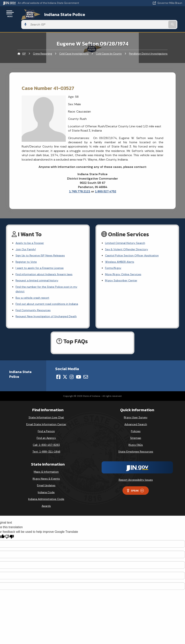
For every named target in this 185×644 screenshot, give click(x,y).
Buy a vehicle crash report (34, 292)
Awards (46, 507)
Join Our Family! (26, 239)
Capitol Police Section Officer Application (134, 246)
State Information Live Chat (46, 419)
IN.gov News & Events (46, 480)
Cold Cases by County (109, 43)
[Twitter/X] (65, 378)
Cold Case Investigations (74, 43)
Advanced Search (136, 425)
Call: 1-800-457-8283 (46, 446)
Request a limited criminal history (38, 273)
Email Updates (46, 487)
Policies (136, 432)
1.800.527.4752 (106, 181)
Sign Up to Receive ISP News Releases (42, 246)
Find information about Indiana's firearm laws (46, 266)
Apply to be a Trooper (31, 232)
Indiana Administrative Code (46, 500)
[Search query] (155, 14)
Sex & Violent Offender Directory (128, 239)
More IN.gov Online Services (124, 266)
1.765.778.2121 (80, 181)
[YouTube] (79, 378)
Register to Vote (27, 253)
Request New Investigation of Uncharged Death (49, 317)
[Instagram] (72, 378)
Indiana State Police (59, 14)
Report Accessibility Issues (136, 481)
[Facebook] (58, 378)
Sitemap (136, 439)
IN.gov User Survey (136, 419)
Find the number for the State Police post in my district (49, 283)
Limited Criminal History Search (126, 232)
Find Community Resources (35, 311)
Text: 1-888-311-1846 (46, 453)
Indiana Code (46, 493)
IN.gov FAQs (136, 446)
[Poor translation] (9, 538)
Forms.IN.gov (114, 260)
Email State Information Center (46, 425)
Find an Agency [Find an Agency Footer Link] (46, 439)
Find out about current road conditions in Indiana (44, 301)
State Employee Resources (136, 453)
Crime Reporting (42, 43)
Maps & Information (46, 473)
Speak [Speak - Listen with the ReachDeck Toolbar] (135, 492)
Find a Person (46, 432)
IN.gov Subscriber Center (122, 273)
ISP (24, 43)
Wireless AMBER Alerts (121, 253)
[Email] (86, 378)
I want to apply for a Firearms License (42, 260)
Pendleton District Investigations (148, 43)
